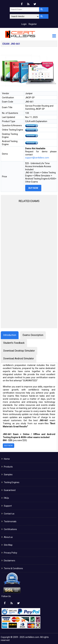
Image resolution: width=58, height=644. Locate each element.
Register (33, 24)
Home (7, 459)
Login (24, 24)
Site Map (8, 545)
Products (8, 467)
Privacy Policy (11, 553)
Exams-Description (33, 335)
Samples (8, 475)
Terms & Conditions (13, 568)
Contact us (9, 514)
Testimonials (10, 521)
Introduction (10, 335)
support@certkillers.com (37, 158)
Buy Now (33, 188)
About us (8, 537)
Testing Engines (12, 482)
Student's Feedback (14, 343)
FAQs (6, 498)
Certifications (10, 529)
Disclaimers (10, 561)
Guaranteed (10, 490)
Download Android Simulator (19, 359)
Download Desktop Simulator (19, 351)
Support (8, 506)
